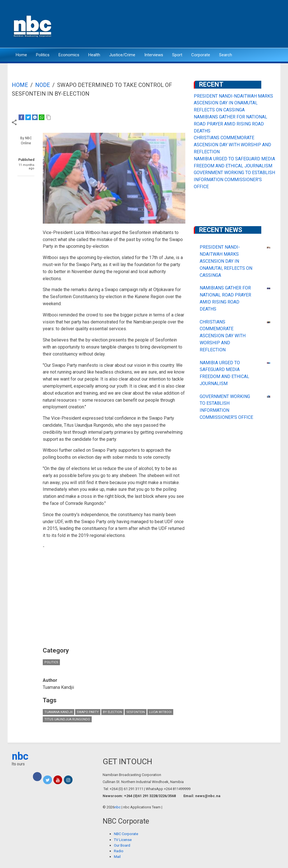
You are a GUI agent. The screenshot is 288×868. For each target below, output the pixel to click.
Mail (117, 857)
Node (43, 85)
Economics (69, 55)
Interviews (154, 55)
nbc (20, 756)
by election (112, 712)
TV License (123, 840)
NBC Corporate (126, 834)
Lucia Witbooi (160, 712)
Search (226, 55)
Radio (119, 851)
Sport (177, 55)
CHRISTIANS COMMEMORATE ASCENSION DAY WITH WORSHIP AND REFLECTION (232, 145)
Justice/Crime (122, 55)
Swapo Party (88, 712)
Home (21, 55)
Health (94, 55)
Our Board (122, 845)
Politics (43, 55)
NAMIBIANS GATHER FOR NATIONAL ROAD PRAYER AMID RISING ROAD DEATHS (230, 124)
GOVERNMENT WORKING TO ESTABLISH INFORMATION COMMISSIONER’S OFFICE (234, 180)
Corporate (201, 55)
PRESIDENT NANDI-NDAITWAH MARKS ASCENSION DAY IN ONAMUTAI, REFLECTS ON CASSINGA (233, 103)
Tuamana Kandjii (58, 712)
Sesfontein (136, 712)
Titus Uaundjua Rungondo (67, 719)
